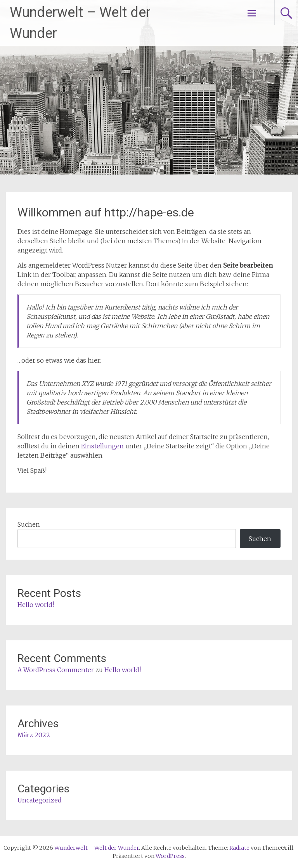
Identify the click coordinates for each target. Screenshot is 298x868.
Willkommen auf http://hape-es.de (106, 212)
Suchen (29, 524)
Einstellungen (102, 446)
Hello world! (36, 605)
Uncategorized (40, 800)
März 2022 (34, 735)
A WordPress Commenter (56, 670)
